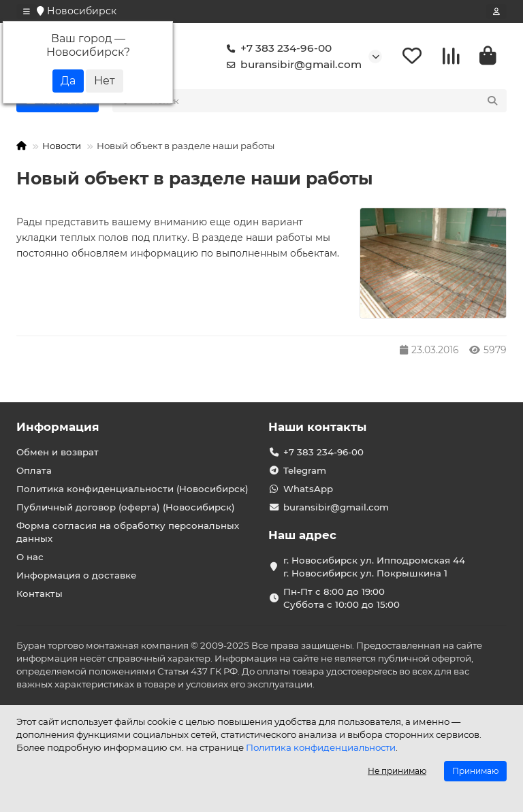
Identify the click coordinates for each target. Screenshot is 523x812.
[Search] (324, 103)
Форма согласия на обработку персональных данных (128, 532)
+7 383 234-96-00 (276, 49)
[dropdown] (27, 12)
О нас (30, 557)
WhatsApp (308, 489)
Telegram (305, 470)
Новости (62, 148)
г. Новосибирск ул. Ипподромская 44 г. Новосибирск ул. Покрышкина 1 (374, 567)
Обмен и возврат (58, 452)
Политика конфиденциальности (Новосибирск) (132, 489)
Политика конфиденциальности (321, 747)
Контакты (39, 594)
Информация (58, 427)
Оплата (34, 470)
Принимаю (475, 771)
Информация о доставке (76, 575)
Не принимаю (397, 771)
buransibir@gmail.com (291, 65)
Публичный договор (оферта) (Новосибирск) (126, 507)
